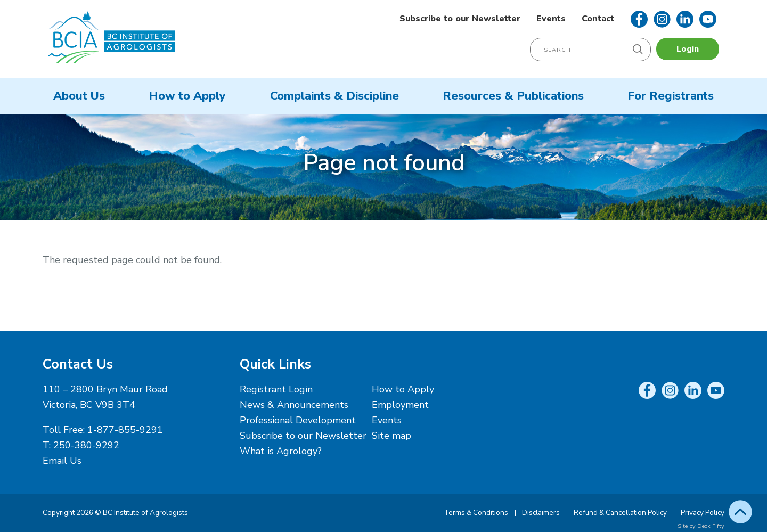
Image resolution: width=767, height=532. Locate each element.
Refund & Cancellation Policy (620, 513)
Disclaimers (541, 513)
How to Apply (187, 96)
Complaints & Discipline (334, 96)
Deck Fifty (711, 526)
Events (551, 19)
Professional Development (298, 420)
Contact (598, 19)
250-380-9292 (86, 445)
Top (740, 512)
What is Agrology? (281, 451)
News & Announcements (294, 405)
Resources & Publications (513, 96)
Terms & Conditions (476, 513)
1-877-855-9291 (125, 430)
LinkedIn (685, 19)
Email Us (62, 461)
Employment (400, 405)
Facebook (639, 19)
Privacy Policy (703, 513)
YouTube (708, 19)
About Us (79, 96)
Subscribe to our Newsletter (460, 19)
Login (688, 49)
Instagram (662, 19)
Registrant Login (276, 389)
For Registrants (671, 96)
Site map (391, 436)
